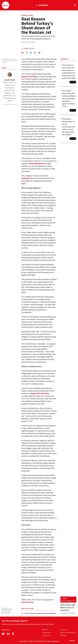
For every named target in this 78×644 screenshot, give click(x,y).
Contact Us (63, 630)
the (42, 5)
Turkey (9, 609)
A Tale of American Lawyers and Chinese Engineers (39, 613)
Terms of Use (46, 635)
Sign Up (72, 640)
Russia (4, 609)
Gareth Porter (29, 48)
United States (6, 612)
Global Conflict (27, 15)
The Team (63, 635)
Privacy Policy (47, 633)
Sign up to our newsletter (68, 633)
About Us (45, 630)
